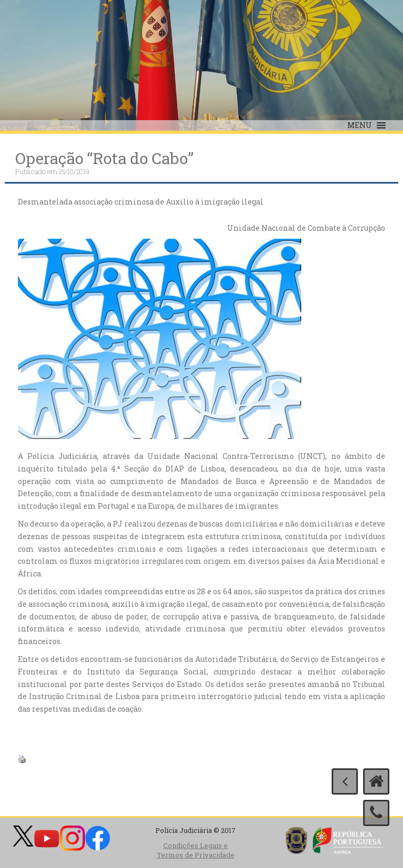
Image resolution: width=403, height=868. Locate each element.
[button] (360, 125)
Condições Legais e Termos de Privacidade (196, 850)
